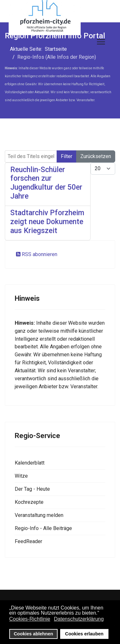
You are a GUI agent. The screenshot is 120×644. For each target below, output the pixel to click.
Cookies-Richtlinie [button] (30, 619)
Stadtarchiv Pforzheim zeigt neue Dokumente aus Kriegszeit (47, 222)
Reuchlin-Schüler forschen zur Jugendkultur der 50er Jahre (46, 183)
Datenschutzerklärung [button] (79, 619)
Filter (67, 156)
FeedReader (28, 541)
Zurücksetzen (96, 156)
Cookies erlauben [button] (84, 634)
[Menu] (101, 42)
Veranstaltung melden (39, 515)
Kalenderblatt (30, 463)
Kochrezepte (29, 502)
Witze (21, 476)
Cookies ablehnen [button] (33, 634)
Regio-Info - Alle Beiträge (43, 528)
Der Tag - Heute (32, 489)
